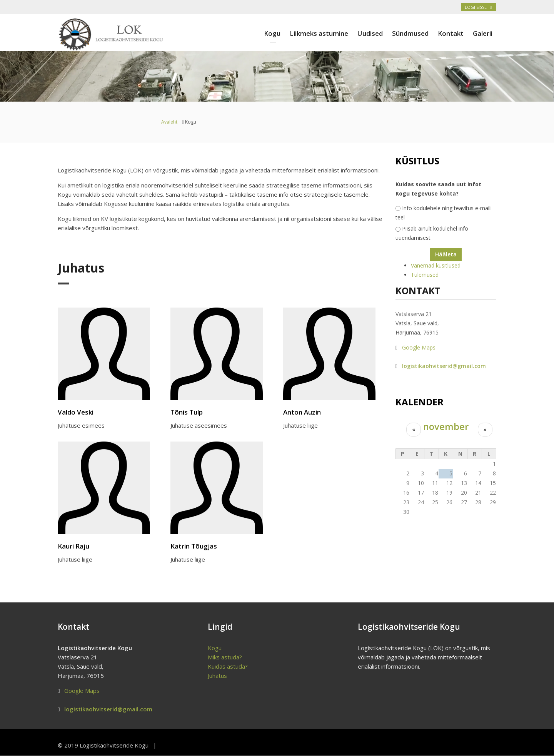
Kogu (272, 33)
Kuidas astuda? (228, 666)
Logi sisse (479, 7)
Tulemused (425, 275)
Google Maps (419, 345)
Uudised (370, 33)
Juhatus (217, 676)
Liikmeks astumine (319, 33)
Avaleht (169, 122)
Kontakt (451, 33)
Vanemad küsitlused (436, 265)
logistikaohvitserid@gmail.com (444, 363)
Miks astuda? (225, 657)
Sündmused (410, 33)
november (446, 427)
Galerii (483, 33)
